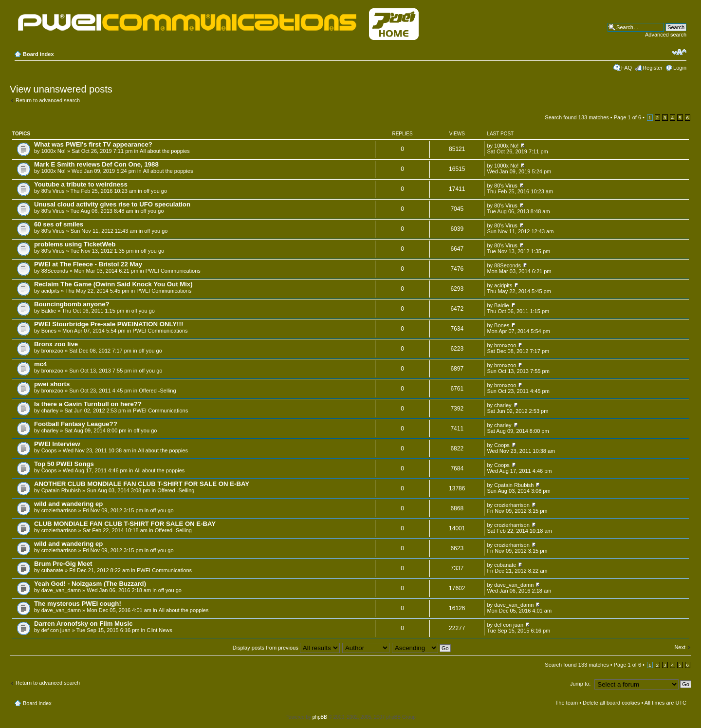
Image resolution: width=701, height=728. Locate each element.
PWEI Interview (57, 444)
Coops (49, 450)
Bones (49, 331)
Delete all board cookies (611, 703)
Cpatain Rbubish (61, 490)
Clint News (159, 630)
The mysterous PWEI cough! (78, 604)
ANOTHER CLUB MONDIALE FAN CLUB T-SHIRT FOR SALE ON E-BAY (142, 484)
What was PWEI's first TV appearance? (93, 144)
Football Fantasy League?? (76, 424)
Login (680, 68)
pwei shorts (52, 384)
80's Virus (53, 191)
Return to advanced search (48, 100)
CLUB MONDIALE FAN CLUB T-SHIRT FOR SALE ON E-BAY (125, 524)
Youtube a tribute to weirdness (81, 184)
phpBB (320, 717)
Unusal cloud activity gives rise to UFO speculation (112, 204)
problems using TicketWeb (75, 244)
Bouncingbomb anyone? (72, 304)
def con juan (56, 630)
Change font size (679, 52)
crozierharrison (59, 510)
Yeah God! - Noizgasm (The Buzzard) (90, 584)
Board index (38, 54)
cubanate (52, 570)
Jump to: (580, 684)
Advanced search (666, 35)
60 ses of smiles (59, 224)
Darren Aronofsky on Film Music (83, 624)
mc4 (40, 364)
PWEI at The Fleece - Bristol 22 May (88, 264)
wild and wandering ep (68, 504)
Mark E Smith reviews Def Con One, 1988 (96, 164)
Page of (627, 117)
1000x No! (54, 151)
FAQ (627, 68)
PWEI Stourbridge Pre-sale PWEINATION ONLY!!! (109, 324)
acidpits (50, 291)
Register (653, 68)
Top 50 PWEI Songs (64, 464)
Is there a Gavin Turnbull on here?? (88, 404)
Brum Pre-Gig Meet (63, 564)
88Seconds (55, 271)
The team (567, 703)
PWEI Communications (173, 271)
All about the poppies (165, 151)
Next (680, 647)
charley (50, 411)
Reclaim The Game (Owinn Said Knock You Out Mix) (113, 284)
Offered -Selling (157, 391)
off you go (155, 191)
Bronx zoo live (56, 344)
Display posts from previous (286, 648)
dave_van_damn (61, 590)
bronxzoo (52, 351)
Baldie (49, 311)
